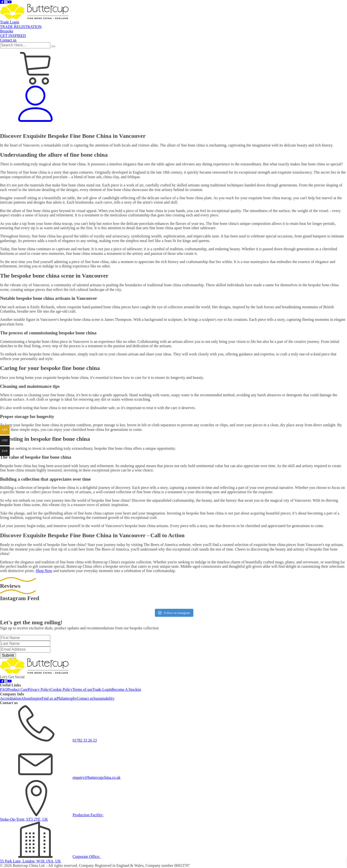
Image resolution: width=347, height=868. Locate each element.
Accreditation (11, 698)
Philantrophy (67, 698)
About (26, 698)
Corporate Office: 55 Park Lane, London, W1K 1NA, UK (50, 859)
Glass (175, 128)
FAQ (4, 689)
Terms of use (83, 689)
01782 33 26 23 (85, 740)
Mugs (62, 128)
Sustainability (104, 698)
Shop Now (44, 571)
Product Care (18, 689)
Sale (5, 128)
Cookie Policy (62, 689)
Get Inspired (271, 128)
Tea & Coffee (82, 128)
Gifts (120, 128)
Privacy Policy (39, 689)
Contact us (291, 128)
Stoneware (159, 128)
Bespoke (252, 128)
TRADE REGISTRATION (223, 128)
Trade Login (192, 128)
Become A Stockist (126, 689)
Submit (8, 655)
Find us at (49, 698)
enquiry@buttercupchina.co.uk (97, 777)
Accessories (21, 128)
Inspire (36, 698)
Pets (104, 128)
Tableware (44, 128)
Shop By (139, 128)
